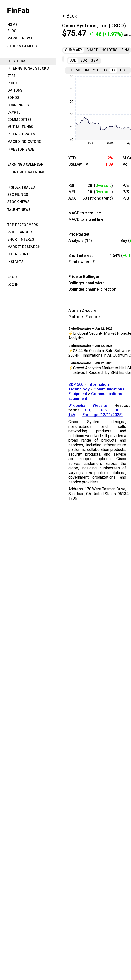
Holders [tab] (110, 50)
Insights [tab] (15, 262)
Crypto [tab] (14, 112)
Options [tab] (15, 90)
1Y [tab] (106, 70)
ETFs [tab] (12, 76)
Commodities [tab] (19, 120)
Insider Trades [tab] (21, 187)
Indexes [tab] (15, 83)
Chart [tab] (92, 50)
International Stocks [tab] (28, 68)
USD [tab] (73, 60)
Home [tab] (12, 25)
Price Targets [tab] (20, 232)
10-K (103, 410)
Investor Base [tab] (21, 149)
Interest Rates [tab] (21, 134)
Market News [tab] (20, 38)
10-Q (87, 410)
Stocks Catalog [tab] (22, 46)
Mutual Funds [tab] (20, 127)
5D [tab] (78, 70)
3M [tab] (87, 70)
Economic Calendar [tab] (26, 172)
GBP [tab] (94, 60)
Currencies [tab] (18, 105)
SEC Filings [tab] (18, 195)
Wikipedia (77, 405)
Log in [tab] (13, 285)
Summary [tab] (74, 50)
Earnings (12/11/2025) (103, 415)
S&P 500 (76, 385)
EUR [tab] (84, 60)
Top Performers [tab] (23, 225)
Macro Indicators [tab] (24, 142)
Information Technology (89, 387)
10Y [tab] (122, 70)
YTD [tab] (96, 70)
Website (100, 405)
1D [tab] (70, 70)
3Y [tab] (113, 70)
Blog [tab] (12, 31)
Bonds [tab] (13, 98)
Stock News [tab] (18, 202)
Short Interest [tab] (22, 239)
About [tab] (13, 277)
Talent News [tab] (19, 210)
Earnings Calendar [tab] (25, 164)
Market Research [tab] (24, 247)
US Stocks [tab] (17, 61)
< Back (70, 16)
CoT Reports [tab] (19, 254)
